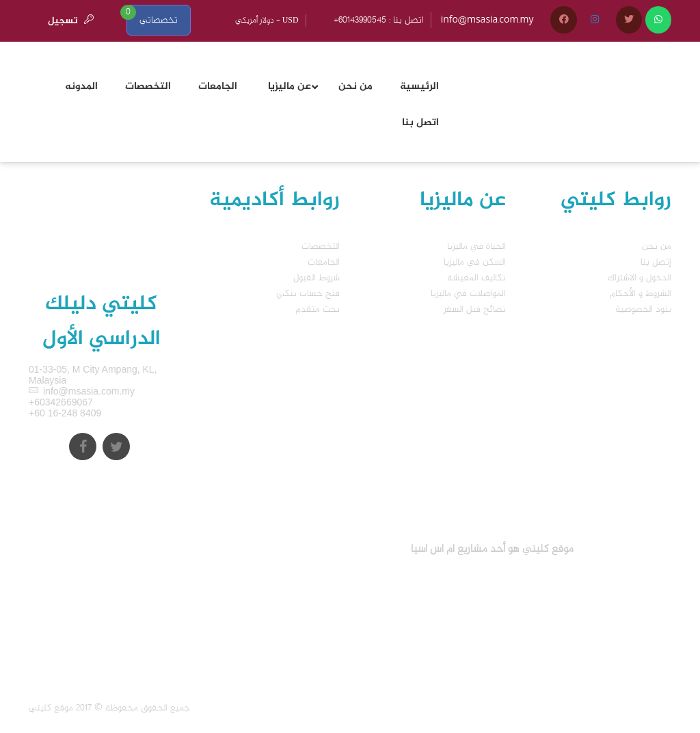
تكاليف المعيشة (476, 278)
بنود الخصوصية (643, 309)
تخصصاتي (159, 20)
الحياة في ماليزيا (476, 246)
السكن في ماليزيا (475, 262)
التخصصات (321, 246)
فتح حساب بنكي (308, 294)
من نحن (657, 246)
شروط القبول (317, 278)
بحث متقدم (318, 309)
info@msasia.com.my (487, 20)
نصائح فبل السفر (475, 309)
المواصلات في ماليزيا (468, 294)
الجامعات (324, 262)
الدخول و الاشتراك (640, 278)
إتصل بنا (656, 262)
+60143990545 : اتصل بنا (379, 20)
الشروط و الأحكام (641, 294)
